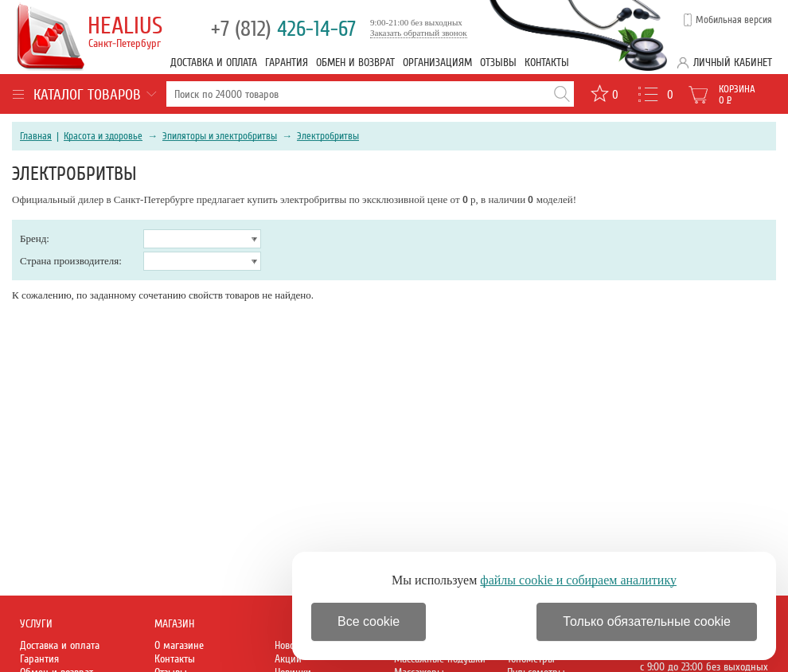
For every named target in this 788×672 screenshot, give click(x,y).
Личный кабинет (733, 63)
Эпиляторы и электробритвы (220, 136)
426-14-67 (283, 29)
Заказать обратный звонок (419, 33)
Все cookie (369, 621)
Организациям (437, 63)
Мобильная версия (734, 20)
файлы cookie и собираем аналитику (578, 580)
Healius (127, 31)
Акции (288, 659)
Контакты (547, 63)
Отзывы (498, 63)
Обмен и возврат (355, 63)
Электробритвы (328, 136)
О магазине (179, 645)
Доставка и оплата (214, 63)
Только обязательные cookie (647, 621)
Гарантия (287, 63)
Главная (36, 136)
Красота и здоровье (103, 136)
